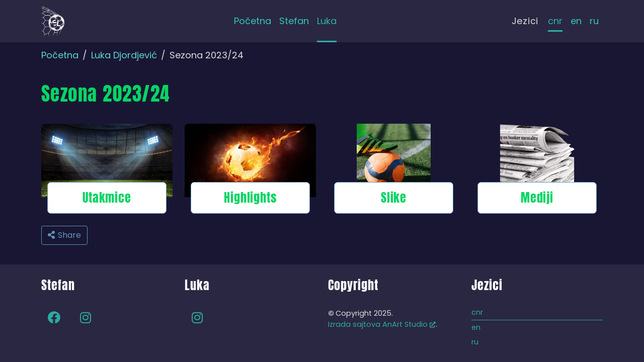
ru (594, 21)
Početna (60, 55)
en (576, 21)
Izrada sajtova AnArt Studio (382, 324)
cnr (555, 21)
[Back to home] (53, 21)
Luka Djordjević (124, 55)
